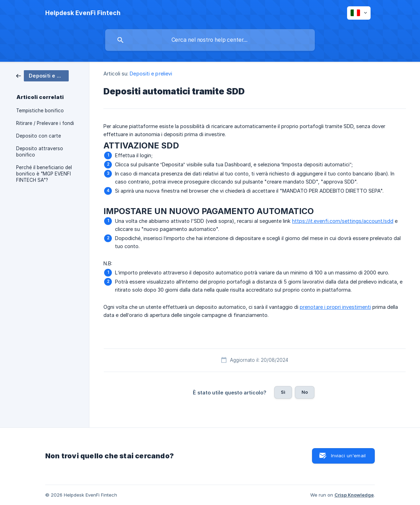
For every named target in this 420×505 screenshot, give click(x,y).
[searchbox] (210, 40)
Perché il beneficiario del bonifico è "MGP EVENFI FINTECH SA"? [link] (44, 174)
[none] (83, 13)
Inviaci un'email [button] (348, 456)
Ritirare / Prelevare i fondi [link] (45, 123)
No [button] (305, 392)
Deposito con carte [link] (39, 136)
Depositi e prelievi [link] (151, 74)
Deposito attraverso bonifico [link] (40, 152)
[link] (42, 75)
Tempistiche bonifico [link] (40, 111)
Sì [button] (283, 392)
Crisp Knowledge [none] (354, 495)
